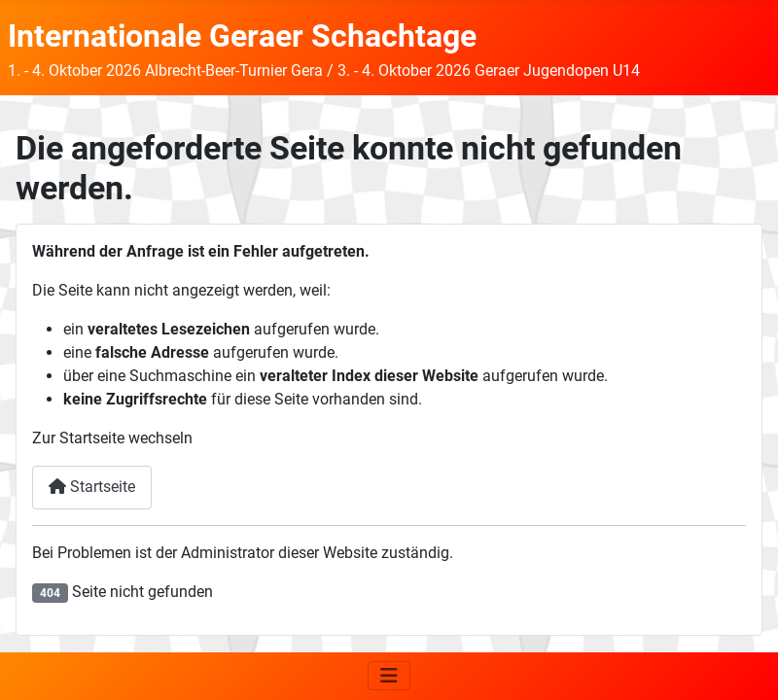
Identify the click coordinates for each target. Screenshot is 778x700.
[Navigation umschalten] (389, 676)
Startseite (92, 487)
